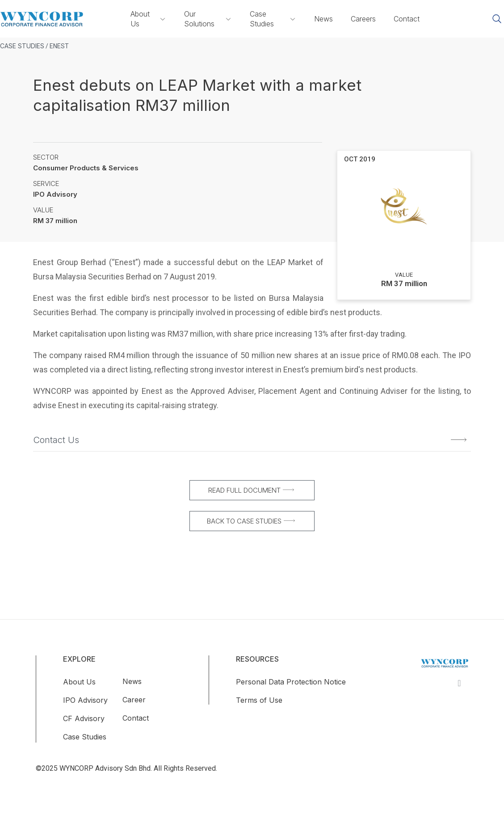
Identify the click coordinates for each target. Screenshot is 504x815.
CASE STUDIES (22, 46)
